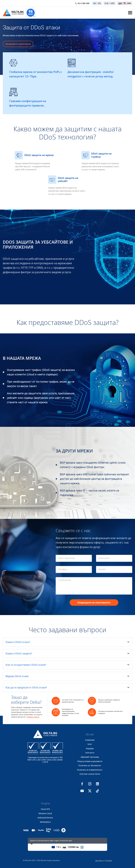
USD (112, 3)
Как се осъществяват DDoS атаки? (26, 665)
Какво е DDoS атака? (18, 642)
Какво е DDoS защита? (19, 653)
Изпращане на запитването (94, 603)
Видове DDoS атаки (17, 676)
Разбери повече (33, 717)
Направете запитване (18, 44)
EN (99, 3)
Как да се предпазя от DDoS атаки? (26, 687)
